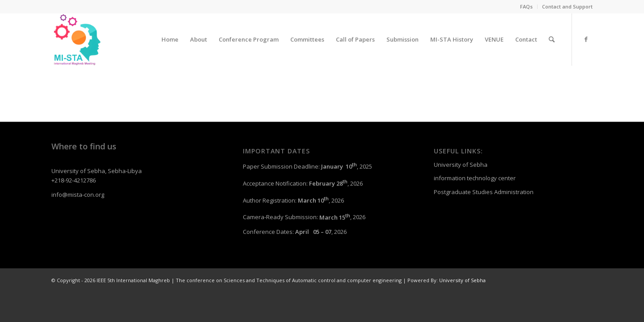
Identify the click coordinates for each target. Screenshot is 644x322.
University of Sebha (461, 165)
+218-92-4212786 (74, 180)
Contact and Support (567, 6)
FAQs (526, 6)
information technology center (475, 178)
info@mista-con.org (78, 195)
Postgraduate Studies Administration (484, 192)
